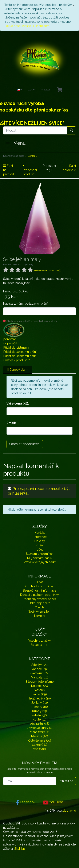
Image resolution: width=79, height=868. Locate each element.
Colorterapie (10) (40, 741)
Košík (39, 545)
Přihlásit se (66, 781)
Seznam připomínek (40, 554)
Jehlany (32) (40, 703)
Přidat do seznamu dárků (20, 356)
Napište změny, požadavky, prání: (26, 304)
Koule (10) (39, 719)
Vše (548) (39, 749)
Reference (40, 537)
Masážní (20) (40, 736)
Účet (40, 549)
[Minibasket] (60, 90)
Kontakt (40, 533)
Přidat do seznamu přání (20, 352)
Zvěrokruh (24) (39, 673)
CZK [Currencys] (31, 90)
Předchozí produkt (30, 170)
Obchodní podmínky (39, 586)
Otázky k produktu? (17, 360)
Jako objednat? (40, 603)
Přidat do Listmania (16, 348)
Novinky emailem (40, 612)
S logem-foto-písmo (40, 682)
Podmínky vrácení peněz (40, 599)
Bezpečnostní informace (40, 591)
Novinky (40, 616)
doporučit (10, 343)
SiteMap (20, 849)
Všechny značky (39, 641)
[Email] (30, 781)
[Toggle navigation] (8, 144)
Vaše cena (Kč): (18, 403)
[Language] (19, 90)
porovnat (9, 339)
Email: (11, 423)
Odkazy (40, 541)
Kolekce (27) (40, 686)
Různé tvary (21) (40, 732)
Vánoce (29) (39, 669)
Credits (40, 607)
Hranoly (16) (40, 707)
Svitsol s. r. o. (39, 645)
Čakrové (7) (40, 745)
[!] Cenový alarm (18, 370)
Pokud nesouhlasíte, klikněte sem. (27, 26)
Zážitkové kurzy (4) (40, 728)
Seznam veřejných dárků (39, 562)
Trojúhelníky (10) (40, 698)
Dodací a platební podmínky (39, 595)
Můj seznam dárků (40, 558)
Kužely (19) (40, 711)
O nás (39, 582)
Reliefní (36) (40, 715)
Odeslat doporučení (25, 444)
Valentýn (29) (40, 665)
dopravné (69, 811)
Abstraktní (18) (40, 724)
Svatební (40, 690)
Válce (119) (40, 694)
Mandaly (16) (40, 677)
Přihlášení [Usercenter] (46, 90)
